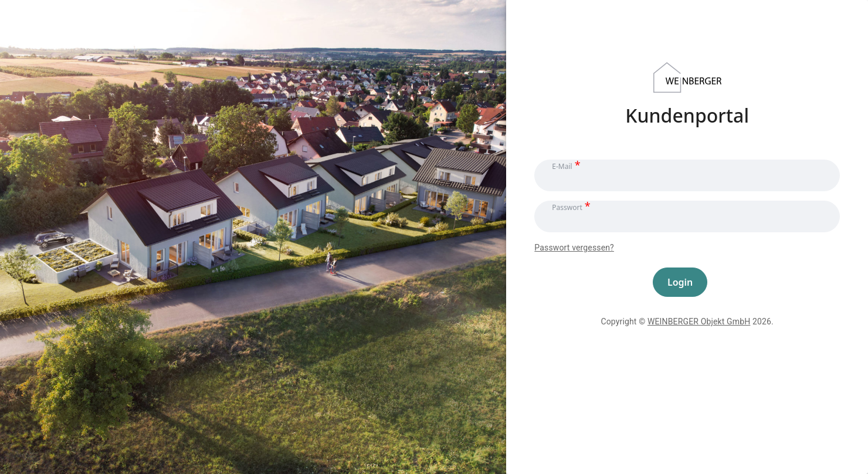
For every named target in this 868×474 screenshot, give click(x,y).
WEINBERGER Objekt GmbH (699, 321)
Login (680, 282)
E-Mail (562, 166)
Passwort (567, 207)
